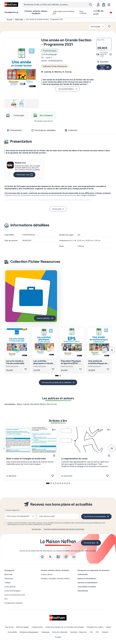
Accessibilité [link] (12, 632)
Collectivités (83, 574)
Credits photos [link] (37, 627)
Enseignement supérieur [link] (14, 603)
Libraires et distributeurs (88, 583)
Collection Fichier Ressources (55, 66)
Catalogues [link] (45, 632)
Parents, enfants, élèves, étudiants (55, 570)
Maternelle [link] (8, 574)
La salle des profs (102, 12)
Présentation (15, 130)
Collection (71, 130)
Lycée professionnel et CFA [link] (15, 595)
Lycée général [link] (10, 587)
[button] (22, 69)
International (83, 591)
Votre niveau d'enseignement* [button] (18, 516)
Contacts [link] (105, 632)
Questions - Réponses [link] (78, 632)
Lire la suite (57, 209)
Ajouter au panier (102, 67)
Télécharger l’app (23, 175)
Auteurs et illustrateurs (87, 578)
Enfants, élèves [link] (47, 574)
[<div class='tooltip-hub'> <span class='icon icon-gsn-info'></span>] (111, 54)
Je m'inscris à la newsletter (95, 516)
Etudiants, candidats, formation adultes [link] (55, 578)
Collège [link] (7, 583)
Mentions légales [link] (23, 627)
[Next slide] (112, 350)
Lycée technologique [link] (12, 591)
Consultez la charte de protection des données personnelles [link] (64, 529)
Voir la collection (43, 318)
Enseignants (9, 570)
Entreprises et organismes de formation (94, 570)
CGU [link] (91, 632)
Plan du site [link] (9, 627)
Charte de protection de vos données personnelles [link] (65, 627)
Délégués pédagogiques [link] (29, 632)
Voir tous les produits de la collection (57, 382)
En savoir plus (36, 529)
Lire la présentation (66, 89)
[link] (42, 557)
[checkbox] (6, 523)
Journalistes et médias (87, 587)
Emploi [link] (109, 627)
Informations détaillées (43, 130)
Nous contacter (83, 12)
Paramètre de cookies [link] (95, 627)
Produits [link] (58, 637)
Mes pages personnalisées (64, 12)
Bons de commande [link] (60, 632)
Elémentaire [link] (9, 578)
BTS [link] (6, 599)
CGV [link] (97, 632)
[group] (14, 104)
